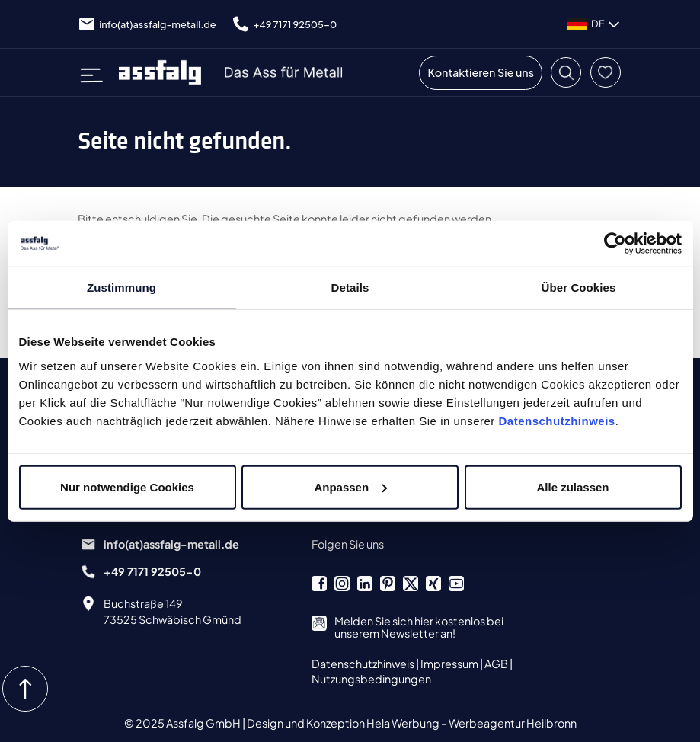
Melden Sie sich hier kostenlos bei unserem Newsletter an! (419, 627)
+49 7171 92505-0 (296, 24)
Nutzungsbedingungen (371, 679)
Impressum (450, 664)
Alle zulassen (572, 486)
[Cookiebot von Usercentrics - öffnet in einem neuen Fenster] (615, 244)
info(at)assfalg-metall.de (157, 24)
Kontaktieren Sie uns (481, 72)
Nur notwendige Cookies (127, 486)
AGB (497, 664)
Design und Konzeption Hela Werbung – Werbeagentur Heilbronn (412, 723)
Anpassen (350, 486)
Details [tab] (350, 288)
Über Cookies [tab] (579, 288)
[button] (566, 72)
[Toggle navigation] (97, 72)
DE (595, 24)
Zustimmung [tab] (121, 288)
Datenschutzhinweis (557, 420)
